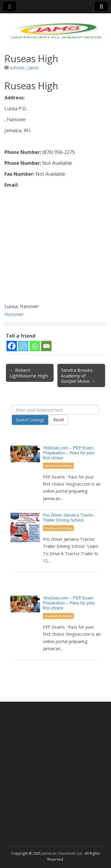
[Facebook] (12, 346)
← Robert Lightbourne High (29, 373)
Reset (59, 420)
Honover (14, 314)
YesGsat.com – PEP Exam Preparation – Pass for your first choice (69, 453)
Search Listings (30, 420)
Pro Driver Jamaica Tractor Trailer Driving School (68, 518)
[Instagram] (23, 346)
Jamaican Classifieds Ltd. (62, 853)
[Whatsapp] (35, 346)
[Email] (46, 346)
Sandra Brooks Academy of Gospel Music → (78, 375)
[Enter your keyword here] (55, 410)
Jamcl (33, 68)
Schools (17, 68)
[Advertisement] (55, 247)
